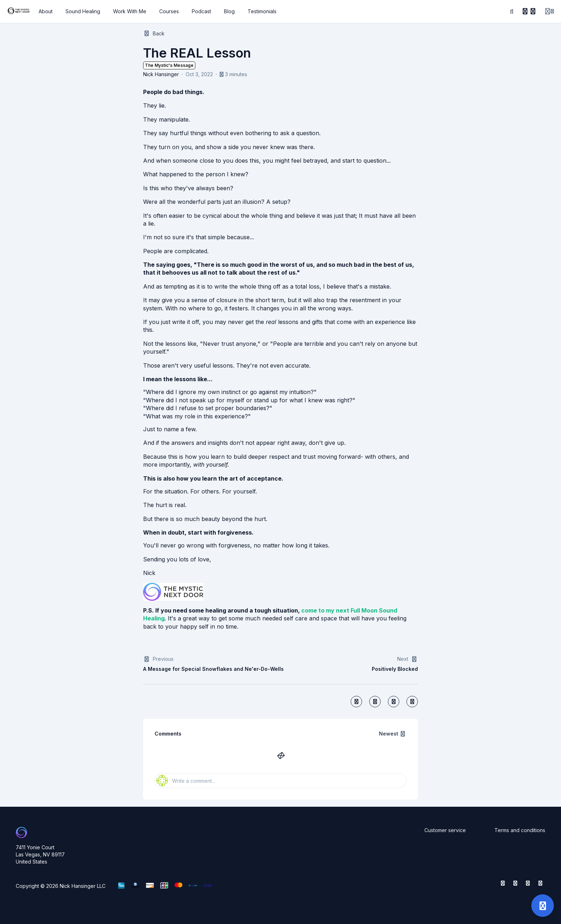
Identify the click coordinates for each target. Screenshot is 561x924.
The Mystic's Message (169, 65)
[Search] (512, 11)
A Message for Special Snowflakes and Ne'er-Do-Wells (213, 669)
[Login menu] (550, 11)
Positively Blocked (395, 669)
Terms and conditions (520, 830)
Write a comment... (186, 781)
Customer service (445, 830)
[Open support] (543, 906)
